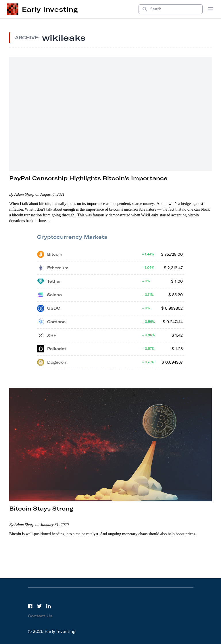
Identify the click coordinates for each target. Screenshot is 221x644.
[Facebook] (30, 606)
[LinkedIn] (49, 606)
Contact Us (40, 616)
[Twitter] (39, 606)
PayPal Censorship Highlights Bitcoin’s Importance (88, 178)
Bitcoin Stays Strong (41, 508)
